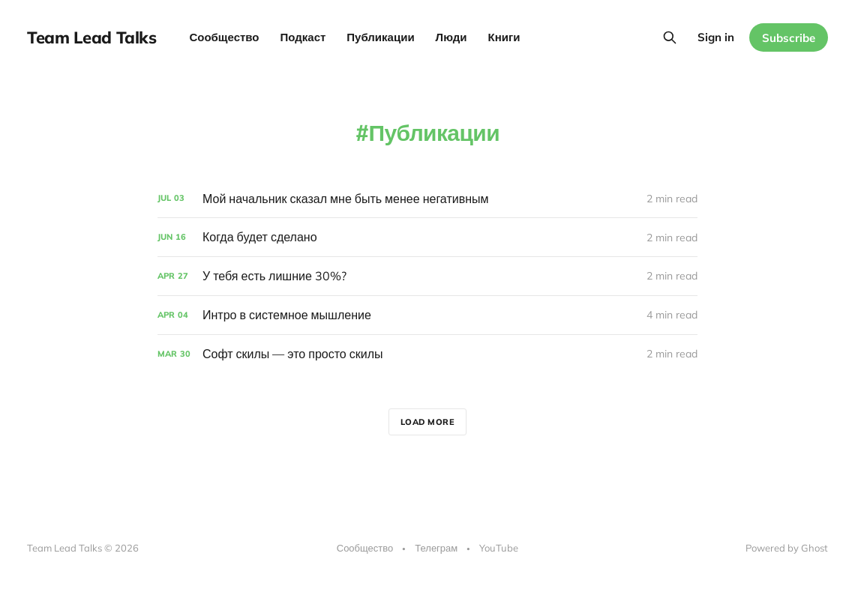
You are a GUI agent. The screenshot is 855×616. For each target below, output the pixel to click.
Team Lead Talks (91, 37)
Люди (451, 37)
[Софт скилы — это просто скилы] (427, 354)
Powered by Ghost (787, 548)
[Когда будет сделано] (427, 237)
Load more (428, 422)
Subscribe (789, 38)
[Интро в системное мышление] (427, 315)
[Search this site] (670, 37)
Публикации (380, 37)
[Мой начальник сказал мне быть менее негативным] (427, 199)
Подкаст (303, 37)
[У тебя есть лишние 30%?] (427, 276)
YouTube (499, 548)
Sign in (716, 37)
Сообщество (224, 37)
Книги (504, 37)
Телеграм (436, 548)
